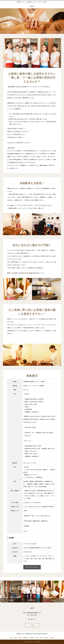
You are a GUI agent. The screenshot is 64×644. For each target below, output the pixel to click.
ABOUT (16, 638)
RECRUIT (46, 638)
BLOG (37, 638)
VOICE (41, 638)
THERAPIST (26, 638)
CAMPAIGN (32, 638)
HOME (11, 638)
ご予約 (32, 625)
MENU (20, 638)
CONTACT (52, 638)
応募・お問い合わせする (32, 567)
